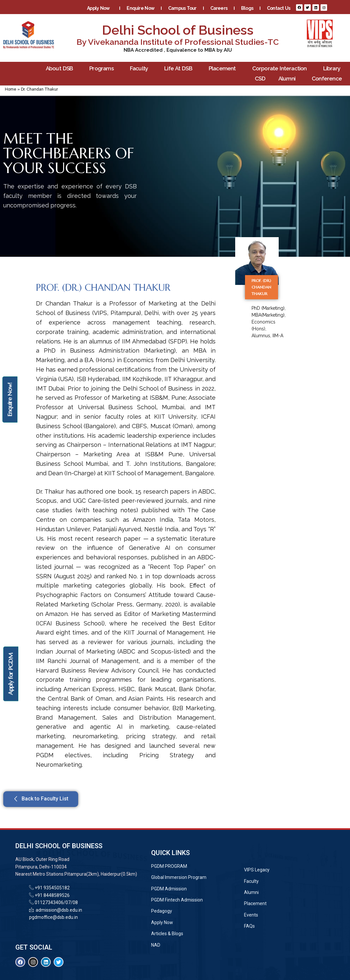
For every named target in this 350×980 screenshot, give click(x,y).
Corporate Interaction (281, 69)
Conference (328, 79)
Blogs (247, 8)
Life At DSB (180, 69)
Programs (103, 69)
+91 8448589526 (52, 895)
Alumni (289, 79)
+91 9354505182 (52, 888)
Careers (219, 8)
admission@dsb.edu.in (58, 910)
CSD (260, 79)
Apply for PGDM (11, 674)
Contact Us (279, 8)
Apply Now (100, 8)
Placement (224, 69)
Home (11, 89)
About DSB (61, 69)
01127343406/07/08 (56, 902)
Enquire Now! (10, 400)
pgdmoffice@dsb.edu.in (53, 917)
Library (333, 69)
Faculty (140, 69)
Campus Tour (182, 8)
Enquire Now (140, 8)
